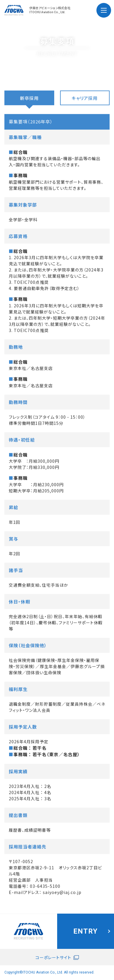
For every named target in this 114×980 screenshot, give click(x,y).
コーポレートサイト (53, 957)
